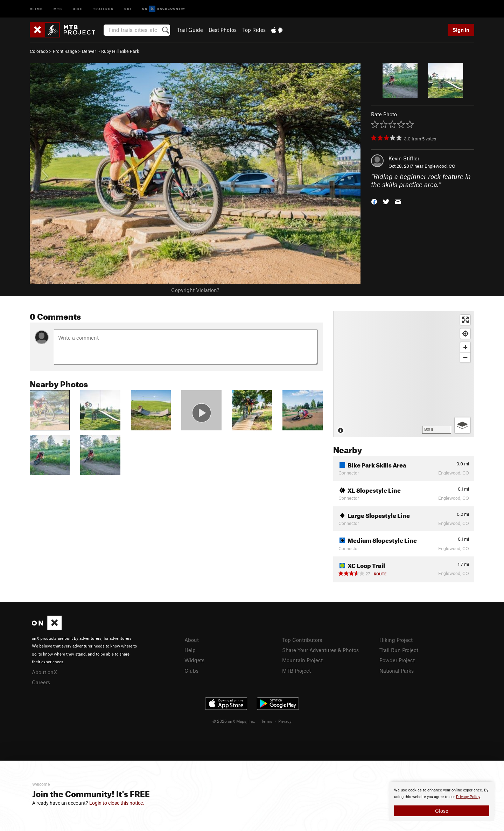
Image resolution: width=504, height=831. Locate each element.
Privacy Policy (468, 797)
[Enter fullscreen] (465, 320)
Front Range (65, 51)
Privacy (285, 721)
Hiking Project (396, 640)
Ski (128, 9)
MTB (58, 9)
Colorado (39, 51)
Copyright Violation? (195, 290)
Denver (89, 51)
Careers (41, 682)
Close (442, 811)
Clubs (191, 671)
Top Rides (254, 30)
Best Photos (223, 30)
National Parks (397, 671)
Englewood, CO (440, 166)
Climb (36, 9)
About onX (44, 672)
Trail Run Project (399, 650)
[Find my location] (465, 334)
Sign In (461, 30)
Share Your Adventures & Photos (320, 650)
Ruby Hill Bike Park (120, 51)
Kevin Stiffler (404, 158)
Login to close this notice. (117, 803)
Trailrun (103, 9)
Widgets (194, 660)
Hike (78, 9)
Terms (267, 721)
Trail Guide (190, 30)
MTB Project (296, 671)
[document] (442, 802)
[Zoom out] (465, 357)
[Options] (463, 425)
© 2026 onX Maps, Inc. (234, 721)
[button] (374, 201)
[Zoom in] (465, 347)
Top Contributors (302, 640)
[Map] (404, 374)
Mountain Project (302, 660)
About (192, 640)
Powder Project (397, 660)
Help (190, 650)
